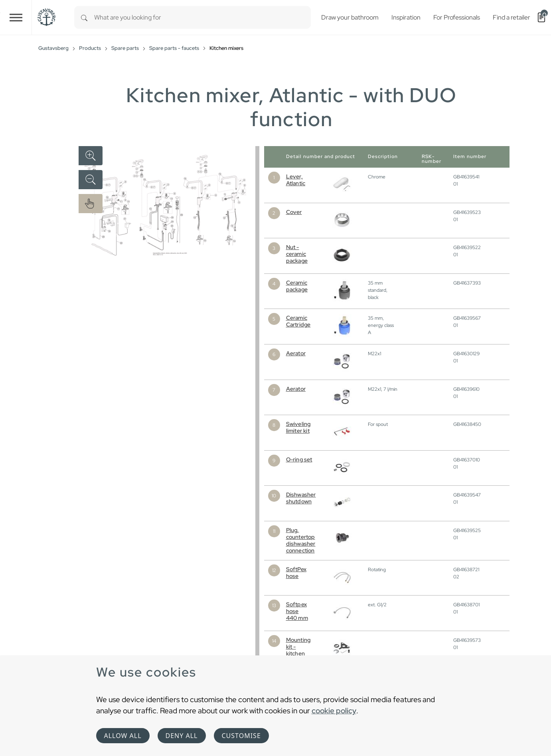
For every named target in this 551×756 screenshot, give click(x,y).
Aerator (296, 353)
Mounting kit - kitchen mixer (298, 650)
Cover (294, 212)
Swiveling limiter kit (298, 427)
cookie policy (334, 710)
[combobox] (202, 17)
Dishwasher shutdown (301, 498)
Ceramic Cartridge (298, 321)
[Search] (84, 17)
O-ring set (299, 459)
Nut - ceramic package (297, 254)
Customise (241, 736)
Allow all (123, 736)
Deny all (182, 736)
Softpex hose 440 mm (297, 611)
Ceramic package (297, 286)
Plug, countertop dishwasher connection (301, 540)
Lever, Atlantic (296, 180)
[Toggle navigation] (16, 17)
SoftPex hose (296, 573)
